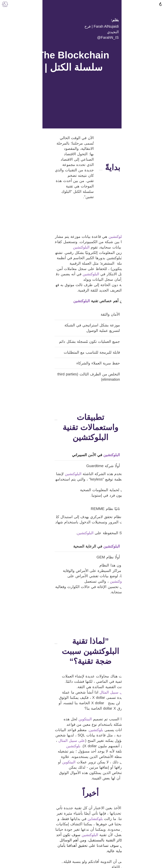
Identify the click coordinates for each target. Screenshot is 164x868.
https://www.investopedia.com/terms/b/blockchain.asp (123, 751)
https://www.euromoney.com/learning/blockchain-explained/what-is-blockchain (111, 755)
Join (82, 810)
